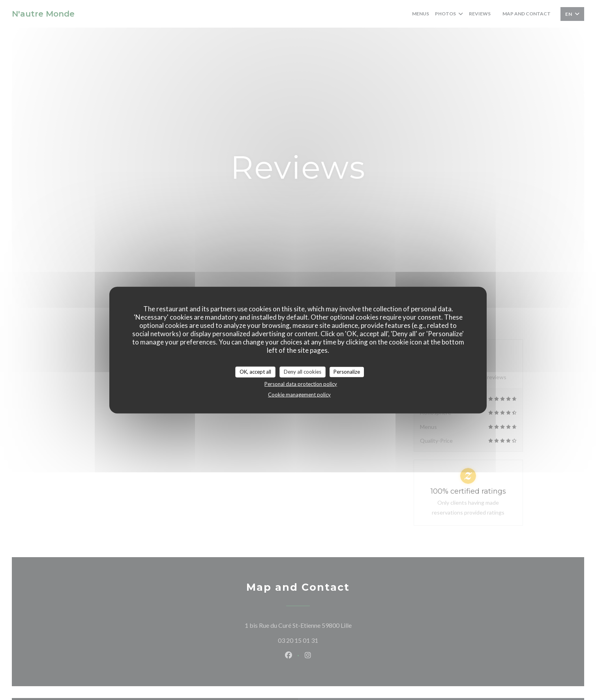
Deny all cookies (303, 372)
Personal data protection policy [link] (301, 384)
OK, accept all (255, 372)
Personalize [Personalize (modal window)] (347, 372)
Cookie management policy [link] (299, 394)
